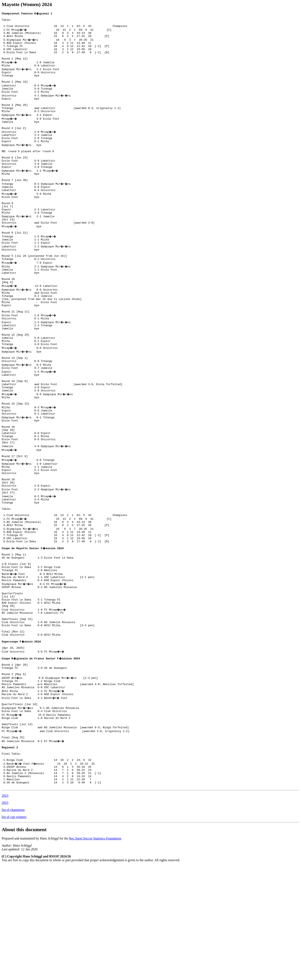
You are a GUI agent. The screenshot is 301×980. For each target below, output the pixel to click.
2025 (5, 917)
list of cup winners (14, 931)
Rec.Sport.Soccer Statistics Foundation (95, 953)
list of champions (13, 924)
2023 (5, 910)
